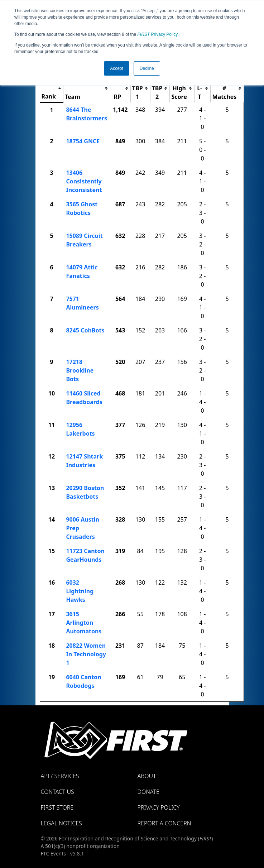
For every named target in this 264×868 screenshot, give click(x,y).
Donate (148, 792)
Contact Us (57, 792)
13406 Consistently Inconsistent (84, 181)
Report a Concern (164, 823)
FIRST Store (57, 807)
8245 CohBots (85, 330)
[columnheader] (51, 88)
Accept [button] (117, 68)
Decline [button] (147, 68)
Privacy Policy (158, 34)
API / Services (60, 776)
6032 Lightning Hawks (80, 591)
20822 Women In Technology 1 (86, 654)
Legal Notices (61, 823)
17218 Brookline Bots (80, 370)
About (147, 776)
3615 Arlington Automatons (84, 623)
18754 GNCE (83, 141)
